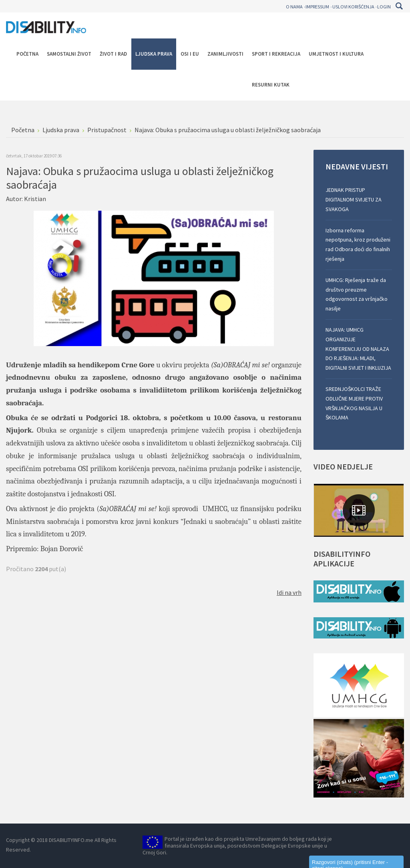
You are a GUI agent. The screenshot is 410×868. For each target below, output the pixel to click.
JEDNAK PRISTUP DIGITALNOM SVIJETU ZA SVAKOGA (354, 199)
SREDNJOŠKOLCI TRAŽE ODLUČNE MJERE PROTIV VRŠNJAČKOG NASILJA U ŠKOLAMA (354, 403)
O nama (294, 7)
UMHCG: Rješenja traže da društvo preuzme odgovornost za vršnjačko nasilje (357, 294)
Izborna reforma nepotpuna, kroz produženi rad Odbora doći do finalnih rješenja (358, 245)
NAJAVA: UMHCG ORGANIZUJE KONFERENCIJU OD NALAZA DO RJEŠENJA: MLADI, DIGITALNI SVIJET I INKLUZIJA (358, 349)
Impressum (317, 7)
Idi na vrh (289, 592)
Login (384, 7)
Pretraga (399, 6)
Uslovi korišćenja (353, 7)
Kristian (35, 199)
